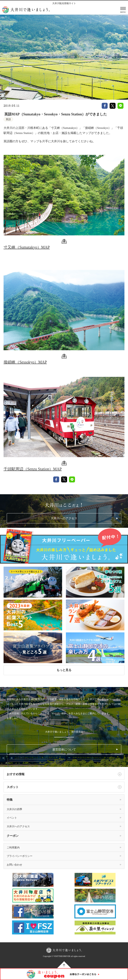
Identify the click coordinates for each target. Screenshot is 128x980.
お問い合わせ (14, 865)
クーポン (13, 836)
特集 (10, 800)
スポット (64, 787)
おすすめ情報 (64, 774)
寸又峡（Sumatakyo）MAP (27, 247)
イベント (12, 818)
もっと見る (64, 670)
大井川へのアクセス (64, 518)
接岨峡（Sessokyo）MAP (25, 362)
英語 (8, 119)
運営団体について (64, 750)
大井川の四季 (14, 809)
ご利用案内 (13, 848)
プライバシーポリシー (20, 856)
